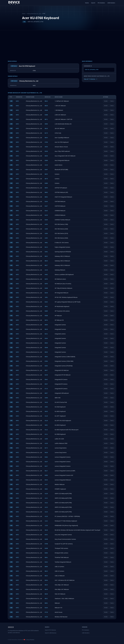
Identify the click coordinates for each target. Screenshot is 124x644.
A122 (46, 503)
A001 (46, 243)
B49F (46, 170)
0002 (46, 489)
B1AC (46, 302)
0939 (46, 147)
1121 (46, 521)
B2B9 (46, 475)
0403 (46, 407)
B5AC (46, 380)
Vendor (106, 101)
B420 (46, 453)
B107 (46, 206)
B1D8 (46, 110)
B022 (46, 256)
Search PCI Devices (50, 630)
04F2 (17, 101)
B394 (46, 339)
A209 (46, 439)
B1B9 (46, 161)
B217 (46, 471)
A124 (46, 512)
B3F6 (46, 279)
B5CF (46, 384)
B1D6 (46, 220)
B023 (46, 261)
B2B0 (46, 183)
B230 (46, 375)
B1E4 (46, 562)
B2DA (46, 553)
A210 (46, 165)
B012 (46, 101)
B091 (46, 603)
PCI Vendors (101, 3)
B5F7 (46, 370)
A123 (46, 507)
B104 (46, 202)
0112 (46, 430)
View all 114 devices (91, 79)
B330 (46, 151)
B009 (46, 325)
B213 (46, 247)
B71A (46, 389)
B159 (46, 215)
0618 (46, 530)
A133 (46, 270)
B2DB (46, 548)
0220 (46, 617)
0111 (46, 434)
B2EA (46, 366)
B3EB (46, 288)
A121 (46, 498)
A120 (46, 494)
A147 (46, 485)
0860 (46, 124)
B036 (46, 156)
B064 (46, 197)
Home (87, 3)
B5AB (46, 348)
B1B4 (46, 457)
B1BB (46, 115)
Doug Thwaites (30, 640)
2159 (46, 526)
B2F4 (46, 320)
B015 (46, 585)
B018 (46, 129)
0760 (46, 142)
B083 (46, 192)
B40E (46, 311)
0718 (46, 612)
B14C (46, 211)
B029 (46, 106)
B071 (46, 119)
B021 (46, 599)
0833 (46, 412)
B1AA (46, 608)
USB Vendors (111, 3)
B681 (46, 558)
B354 (46, 580)
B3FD (46, 284)
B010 (46, 329)
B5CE (46, 352)
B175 (46, 133)
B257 (46, 466)
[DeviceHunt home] (14, 3)
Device (112, 101)
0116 (46, 421)
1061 (46, 297)
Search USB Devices (51, 633)
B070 (46, 179)
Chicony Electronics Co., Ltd (34, 14)
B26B (46, 539)
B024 (46, 576)
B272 (46, 448)
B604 (46, 357)
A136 (46, 443)
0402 (46, 275)
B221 (46, 334)
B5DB (46, 316)
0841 (46, 307)
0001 (46, 425)
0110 (46, 416)
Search (93, 3)
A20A (46, 234)
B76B (46, 544)
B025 (46, 174)
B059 (46, 188)
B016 (46, 590)
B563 (46, 343)
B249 (46, 293)
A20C (46, 238)
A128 (46, 516)
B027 (46, 265)
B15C (46, 535)
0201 (46, 252)
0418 (46, 402)
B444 (46, 480)
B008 (46, 567)
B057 (46, 393)
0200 (46, 398)
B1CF (46, 462)
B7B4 (46, 361)
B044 (46, 138)
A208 (46, 229)
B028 (46, 594)
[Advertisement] (62, 44)
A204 (46, 224)
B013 (46, 571)
